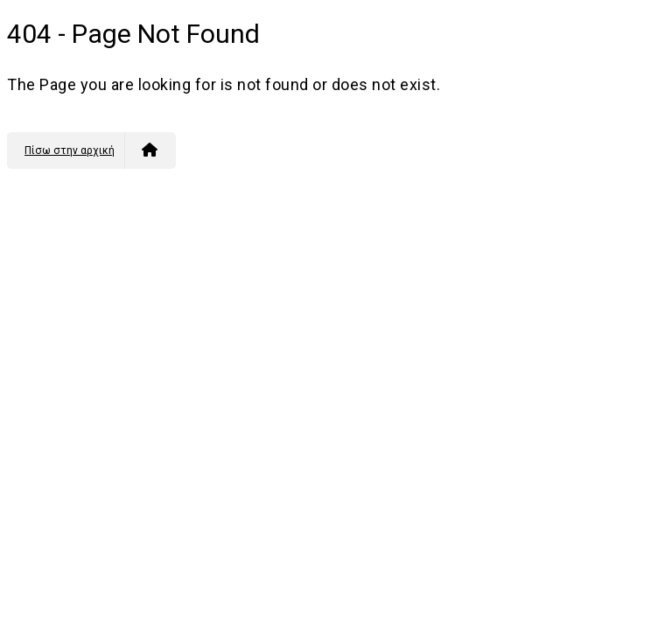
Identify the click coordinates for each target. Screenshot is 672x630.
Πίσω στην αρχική (91, 150)
